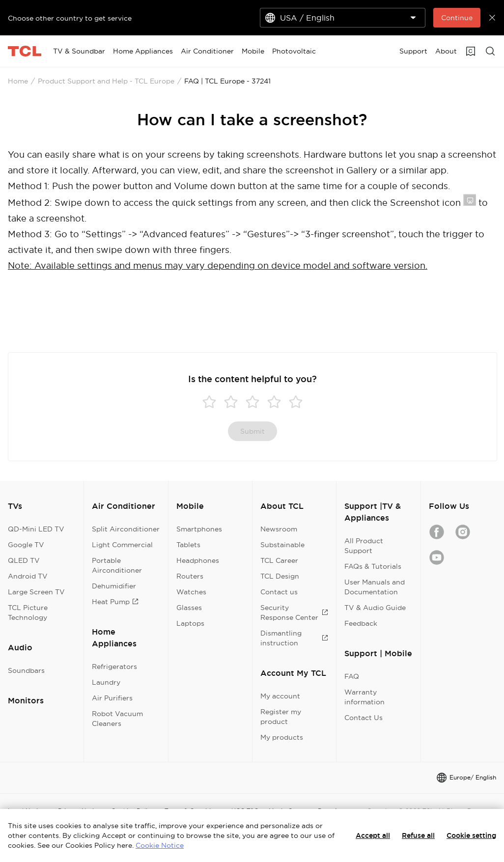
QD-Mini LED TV (36, 529)
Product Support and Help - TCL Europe (106, 81)
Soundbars (26, 670)
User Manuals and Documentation (375, 587)
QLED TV (24, 560)
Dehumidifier (114, 586)
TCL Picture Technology (28, 612)
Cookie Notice (160, 845)
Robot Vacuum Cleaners (117, 719)
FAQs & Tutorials (373, 566)
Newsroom (279, 529)
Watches (191, 592)
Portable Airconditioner (117, 565)
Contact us (279, 592)
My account (280, 696)
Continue (457, 18)
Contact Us (364, 718)
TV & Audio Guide (375, 608)
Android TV (28, 576)
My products (282, 737)
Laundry (106, 682)
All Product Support (364, 546)
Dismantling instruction (294, 638)
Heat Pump (115, 602)
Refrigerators (114, 667)
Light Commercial (122, 545)
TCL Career (279, 560)
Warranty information (364, 697)
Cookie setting (471, 835)
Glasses (189, 608)
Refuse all (418, 835)
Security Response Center (294, 612)
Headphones (198, 560)
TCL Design (280, 576)
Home (18, 81)
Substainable (282, 545)
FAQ (352, 676)
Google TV (26, 545)
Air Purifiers (112, 698)
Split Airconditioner (126, 529)
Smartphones (199, 529)
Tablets (188, 545)
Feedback (361, 623)
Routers (190, 576)
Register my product (281, 717)
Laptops (190, 623)
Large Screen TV (36, 592)
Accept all (373, 835)
